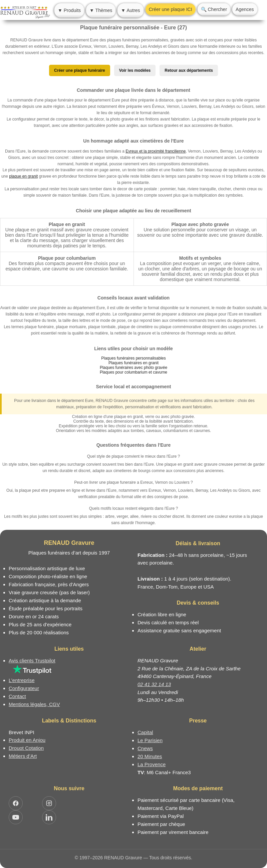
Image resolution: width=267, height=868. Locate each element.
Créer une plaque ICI (171, 9)
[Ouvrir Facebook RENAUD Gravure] (16, 803)
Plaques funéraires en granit (133, 363)
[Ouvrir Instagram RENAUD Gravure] (49, 803)
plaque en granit (23, 176)
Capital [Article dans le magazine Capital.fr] (145, 732)
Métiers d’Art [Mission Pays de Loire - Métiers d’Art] (23, 756)
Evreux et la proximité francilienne (156, 151)
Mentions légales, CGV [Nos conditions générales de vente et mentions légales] (34, 704)
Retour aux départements (189, 70)
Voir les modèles (135, 70)
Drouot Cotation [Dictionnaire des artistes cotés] (26, 748)
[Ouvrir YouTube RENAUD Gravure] (16, 817)
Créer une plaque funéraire (80, 70)
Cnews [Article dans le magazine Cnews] (145, 748)
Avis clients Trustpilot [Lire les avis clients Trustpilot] (32, 661)
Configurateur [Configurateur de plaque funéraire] (24, 688)
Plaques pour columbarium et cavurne (133, 372)
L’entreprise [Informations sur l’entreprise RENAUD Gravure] (22, 680)
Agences (245, 9)
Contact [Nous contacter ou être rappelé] (17, 696)
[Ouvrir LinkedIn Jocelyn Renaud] (49, 817)
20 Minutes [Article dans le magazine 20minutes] (150, 756)
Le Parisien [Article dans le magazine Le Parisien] (150, 740)
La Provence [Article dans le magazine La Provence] (152, 764)
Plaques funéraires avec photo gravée (133, 368)
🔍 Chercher (214, 9)
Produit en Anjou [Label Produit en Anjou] (27, 740)
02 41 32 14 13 (154, 684)
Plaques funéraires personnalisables (133, 358)
